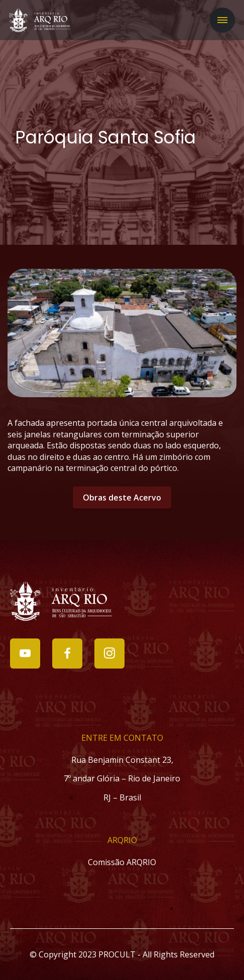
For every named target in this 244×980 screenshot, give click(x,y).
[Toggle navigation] (222, 20)
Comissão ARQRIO (122, 862)
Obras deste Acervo (122, 498)
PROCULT (117, 954)
